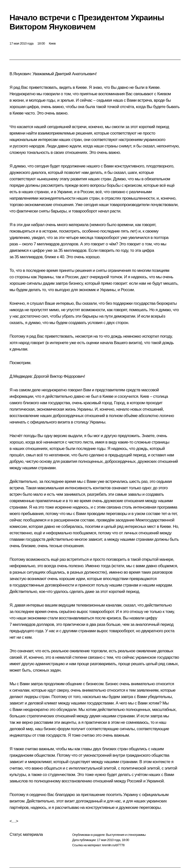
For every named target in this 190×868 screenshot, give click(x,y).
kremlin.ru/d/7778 (113, 845)
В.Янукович (20, 74)
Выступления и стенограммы (126, 835)
